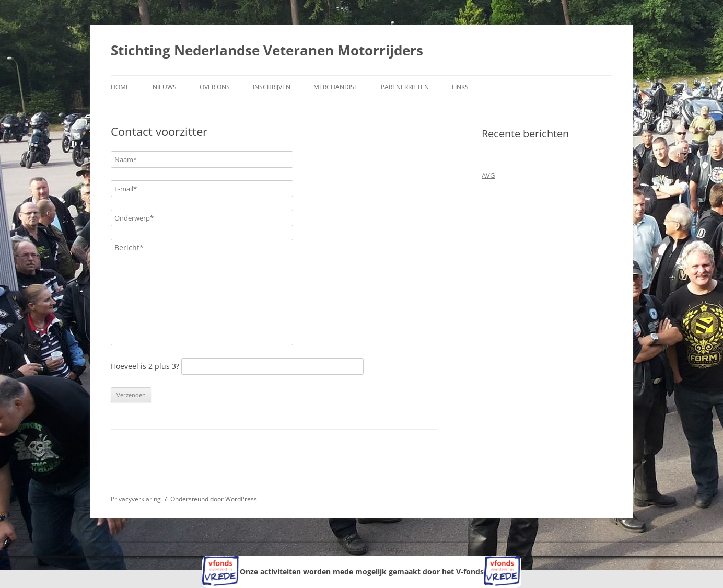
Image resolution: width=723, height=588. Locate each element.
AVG (488, 175)
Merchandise (336, 87)
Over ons (215, 87)
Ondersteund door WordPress (214, 499)
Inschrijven (272, 87)
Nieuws (165, 87)
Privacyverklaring (136, 499)
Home (120, 87)
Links (460, 87)
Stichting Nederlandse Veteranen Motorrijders (267, 50)
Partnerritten (405, 87)
